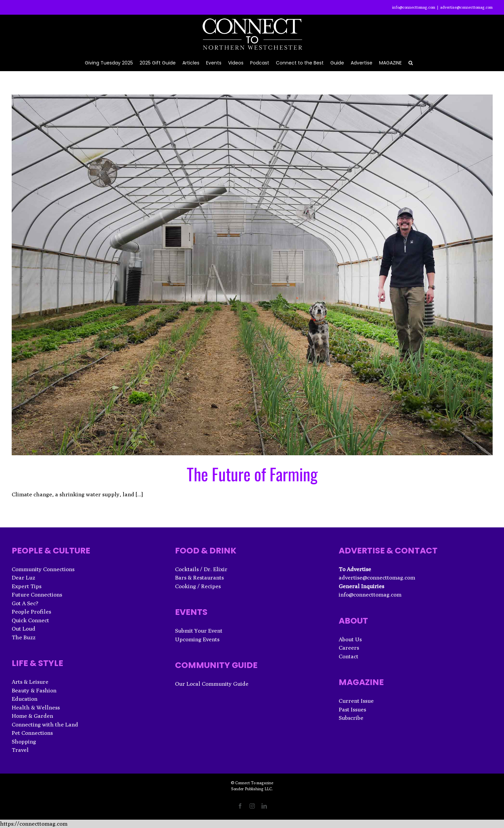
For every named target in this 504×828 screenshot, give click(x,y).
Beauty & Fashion (34, 690)
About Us (350, 639)
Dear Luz (23, 577)
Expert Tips (27, 586)
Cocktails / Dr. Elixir (201, 569)
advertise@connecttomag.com (466, 7)
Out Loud (24, 629)
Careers (349, 648)
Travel (20, 750)
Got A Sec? (25, 603)
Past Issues (352, 709)
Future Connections (37, 595)
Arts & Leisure (30, 682)
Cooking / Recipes (198, 586)
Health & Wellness (36, 707)
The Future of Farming (252, 474)
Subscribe (351, 718)
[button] (411, 62)
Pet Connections (32, 733)
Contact (349, 656)
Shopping (24, 741)
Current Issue (356, 701)
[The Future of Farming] (252, 275)
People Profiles (31, 612)
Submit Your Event (199, 631)
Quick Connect (30, 620)
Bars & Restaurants (199, 577)
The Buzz (24, 637)
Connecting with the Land (45, 724)
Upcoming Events (197, 639)
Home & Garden (32, 716)
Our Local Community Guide (212, 684)
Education (25, 699)
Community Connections (43, 569)
